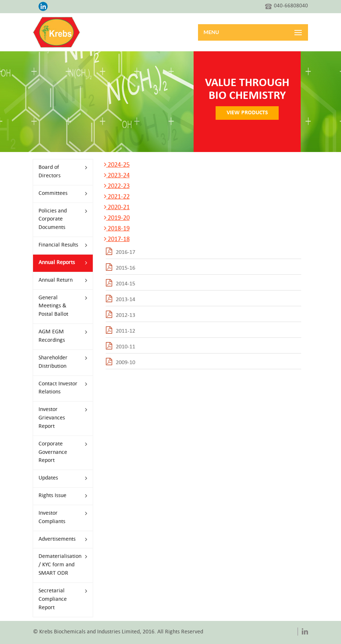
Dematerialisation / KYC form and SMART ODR (61, 565)
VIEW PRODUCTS (245, 113)
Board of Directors (61, 172)
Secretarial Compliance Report (61, 599)
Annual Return (61, 280)
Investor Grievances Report (61, 418)
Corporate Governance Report (61, 453)
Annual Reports (61, 263)
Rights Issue (61, 496)
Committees (61, 194)
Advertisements (61, 539)
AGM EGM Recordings (61, 336)
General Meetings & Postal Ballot (61, 306)
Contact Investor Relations (61, 388)
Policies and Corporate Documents (61, 220)
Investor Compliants (61, 518)
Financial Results (61, 245)
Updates (61, 478)
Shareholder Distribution (61, 362)
